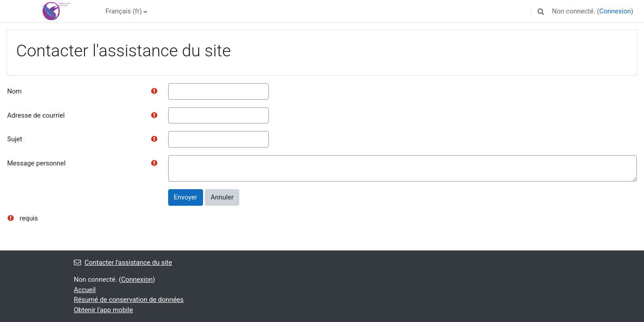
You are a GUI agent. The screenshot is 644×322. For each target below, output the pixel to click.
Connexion (615, 11)
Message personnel (36, 163)
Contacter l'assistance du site (123, 263)
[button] (541, 11)
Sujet (15, 139)
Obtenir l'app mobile (103, 310)
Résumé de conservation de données (129, 300)
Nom (14, 91)
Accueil (85, 290)
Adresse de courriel (36, 115)
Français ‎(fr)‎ (124, 11)
